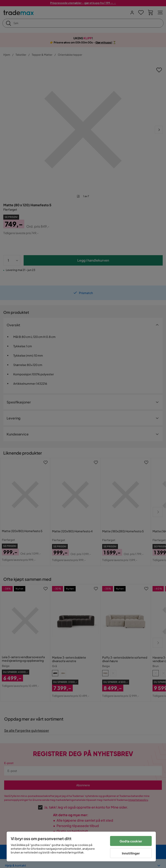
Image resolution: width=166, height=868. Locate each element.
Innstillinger (131, 853)
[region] (81, 846)
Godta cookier (131, 841)
